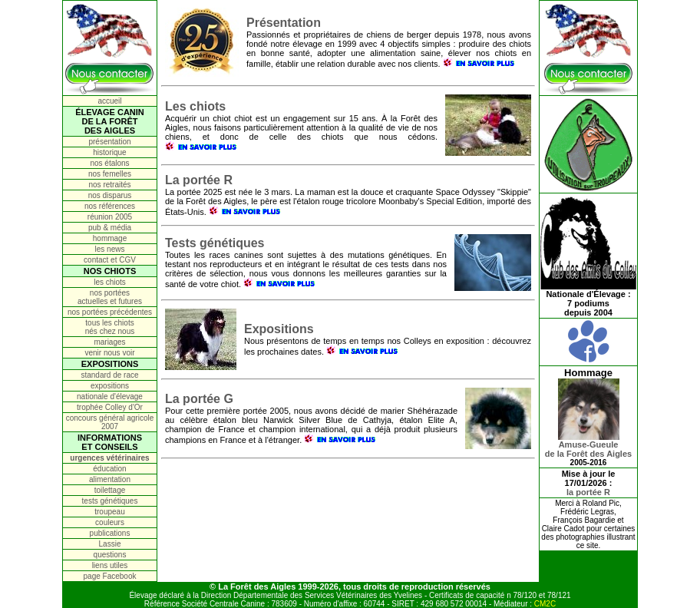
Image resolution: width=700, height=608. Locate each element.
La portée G (199, 399)
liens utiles (110, 565)
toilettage (110, 490)
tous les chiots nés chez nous (110, 327)
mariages (109, 342)
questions (110, 555)
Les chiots (195, 106)
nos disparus (110, 195)
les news (110, 249)
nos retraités (109, 185)
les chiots (110, 282)
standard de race (109, 375)
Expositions (279, 329)
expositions (110, 386)
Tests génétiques (215, 243)
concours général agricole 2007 (110, 422)
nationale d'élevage (110, 397)
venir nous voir (109, 353)
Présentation (284, 23)
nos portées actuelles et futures (110, 297)
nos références (110, 206)
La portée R (199, 180)
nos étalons (109, 163)
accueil (109, 101)
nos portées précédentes (110, 312)
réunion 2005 (110, 217)
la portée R (588, 492)
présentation (109, 142)
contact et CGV (110, 260)
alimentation (110, 479)
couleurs (110, 522)
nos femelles (110, 174)
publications (110, 533)
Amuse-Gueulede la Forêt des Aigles (588, 445)
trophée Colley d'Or (110, 407)
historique (109, 152)
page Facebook (110, 576)
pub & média (110, 228)
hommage (110, 238)
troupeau (109, 512)
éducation (109, 469)
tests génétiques (110, 501)
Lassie (110, 544)
